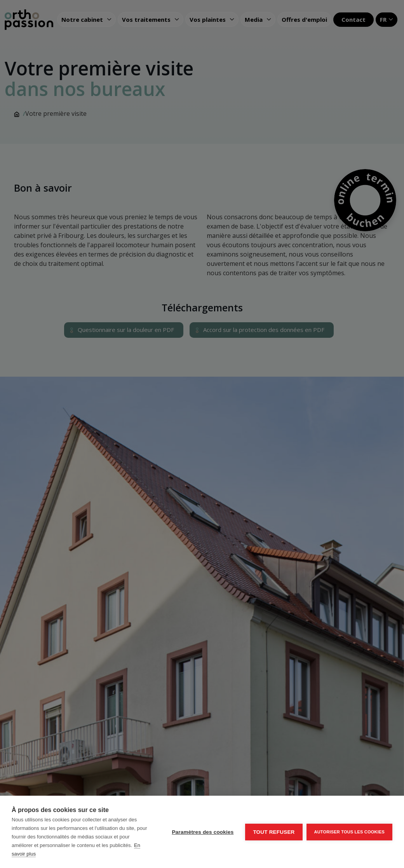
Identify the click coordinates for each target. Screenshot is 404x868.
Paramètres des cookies (203, 832)
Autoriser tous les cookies (349, 832)
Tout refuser (274, 832)
